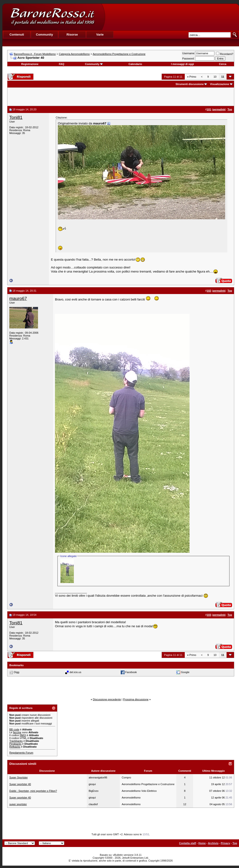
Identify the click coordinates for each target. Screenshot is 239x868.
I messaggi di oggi (182, 64)
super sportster (18, 804)
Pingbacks (15, 744)
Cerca (223, 64)
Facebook (131, 672)
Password (188, 59)
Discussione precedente (107, 699)
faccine (17, 732)
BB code (14, 729)
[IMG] (23, 735)
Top (235, 843)
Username (188, 53)
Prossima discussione (136, 699)
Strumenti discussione (190, 84)
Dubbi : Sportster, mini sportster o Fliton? (33, 791)
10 (215, 77)
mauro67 (18, 298)
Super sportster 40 (20, 784)
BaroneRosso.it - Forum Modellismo (35, 54)
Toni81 (16, 117)
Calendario (135, 64)
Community (94, 64)
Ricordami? (225, 54)
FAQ (62, 64)
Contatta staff (187, 843)
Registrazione (30, 64)
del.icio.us (75, 672)
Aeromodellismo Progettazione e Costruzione (119, 54)
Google (185, 672)
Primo (192, 77)
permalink (219, 109)
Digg (17, 672)
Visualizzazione (220, 84)
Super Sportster (19, 777)
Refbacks (15, 747)
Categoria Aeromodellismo (74, 54)
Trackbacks (16, 741)
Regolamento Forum (21, 753)
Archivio (213, 843)
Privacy (225, 843)
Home (202, 843)
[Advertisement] (172, 17)
